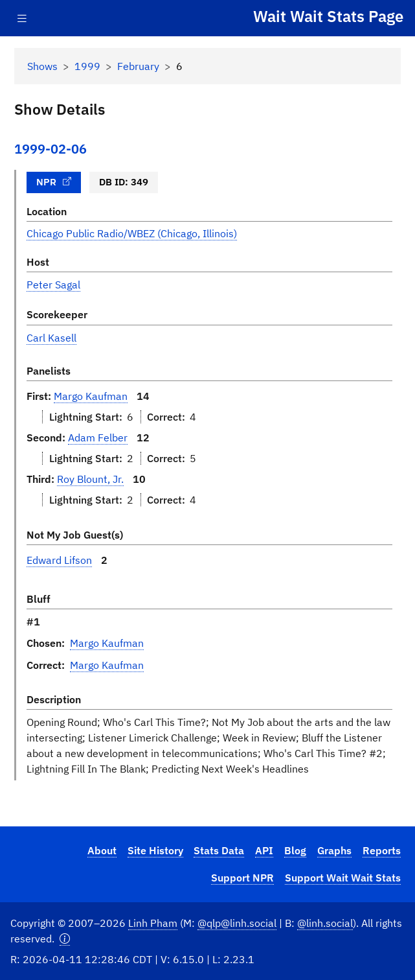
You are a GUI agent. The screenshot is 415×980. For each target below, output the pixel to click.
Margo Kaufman (91, 396)
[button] (65, 939)
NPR (54, 182)
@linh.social (325, 923)
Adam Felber (98, 437)
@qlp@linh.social (237, 923)
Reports (382, 850)
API (264, 850)
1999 (87, 66)
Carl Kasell (51, 338)
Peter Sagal (53, 285)
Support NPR (242, 878)
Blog (295, 850)
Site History (155, 850)
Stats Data (219, 850)
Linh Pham (153, 923)
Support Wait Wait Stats (343, 878)
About (102, 850)
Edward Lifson (59, 560)
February (138, 66)
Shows (42, 66)
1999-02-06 (50, 149)
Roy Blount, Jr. (90, 479)
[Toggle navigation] (22, 18)
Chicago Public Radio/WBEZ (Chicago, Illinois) (132, 233)
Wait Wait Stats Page (328, 16)
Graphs (334, 850)
